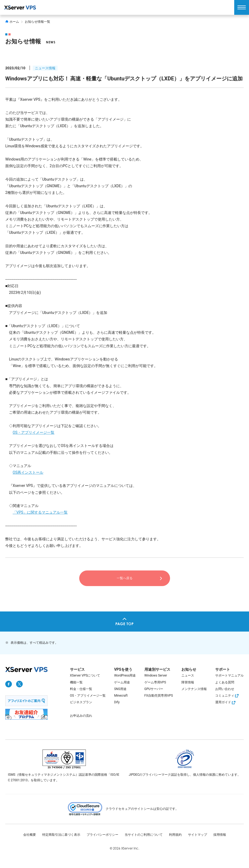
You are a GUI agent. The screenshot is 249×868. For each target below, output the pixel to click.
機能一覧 (76, 682)
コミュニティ (228, 696)
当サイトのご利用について (144, 835)
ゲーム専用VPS (155, 682)
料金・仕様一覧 (81, 689)
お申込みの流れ (81, 716)
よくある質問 (225, 682)
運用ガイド (226, 702)
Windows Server (156, 675)
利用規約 (175, 835)
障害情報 (188, 682)
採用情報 (220, 835)
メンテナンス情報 (194, 689)
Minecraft (121, 696)
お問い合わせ (225, 689)
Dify (117, 702)
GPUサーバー (154, 689)
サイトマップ (198, 835)
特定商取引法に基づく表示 (61, 835)
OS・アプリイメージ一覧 (34, 432)
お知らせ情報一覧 (37, 22)
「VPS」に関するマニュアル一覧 (40, 512)
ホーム (12, 22)
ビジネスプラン (81, 702)
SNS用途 (120, 689)
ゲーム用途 (122, 682)
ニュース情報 (45, 68)
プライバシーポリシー (102, 835)
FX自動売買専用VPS (159, 696)
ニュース (188, 675)
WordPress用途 (125, 675)
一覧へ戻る (125, 578)
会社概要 (30, 835)
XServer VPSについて (85, 675)
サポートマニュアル (229, 675)
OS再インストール (28, 472)
